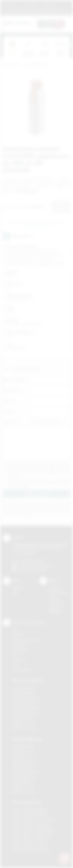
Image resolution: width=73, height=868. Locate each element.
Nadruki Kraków (23, 756)
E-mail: (8, 411)
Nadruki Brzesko (23, 751)
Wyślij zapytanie (37, 226)
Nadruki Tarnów (23, 787)
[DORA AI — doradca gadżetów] (64, 858)
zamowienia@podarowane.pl (50, 11)
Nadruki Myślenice (24, 766)
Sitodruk (18, 634)
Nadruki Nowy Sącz (25, 777)
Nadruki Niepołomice (26, 771)
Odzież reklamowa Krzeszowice (34, 820)
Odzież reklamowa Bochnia (30, 815)
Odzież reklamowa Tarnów (30, 845)
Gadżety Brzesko (24, 693)
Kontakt (17, 588)
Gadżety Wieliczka (25, 728)
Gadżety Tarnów (23, 723)
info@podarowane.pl (39, 565)
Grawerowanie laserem (28, 640)
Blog (15, 593)
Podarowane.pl (12, 65)
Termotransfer (22, 670)
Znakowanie (50, 5)
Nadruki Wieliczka (24, 792)
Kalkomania (20, 645)
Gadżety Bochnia (23, 688)
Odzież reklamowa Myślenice (32, 825)
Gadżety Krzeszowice (27, 698)
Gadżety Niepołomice (27, 708)
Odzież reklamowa (27, 803)
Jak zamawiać (30, 5)
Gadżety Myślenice (25, 703)
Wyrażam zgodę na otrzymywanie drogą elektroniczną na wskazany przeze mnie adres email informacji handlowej (38, 483)
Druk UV (18, 655)
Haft (15, 665)
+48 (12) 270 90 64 (33, 561)
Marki (65, 5)
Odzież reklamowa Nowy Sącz (32, 835)
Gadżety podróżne (37, 65)
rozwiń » (24, 486)
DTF (15, 629)
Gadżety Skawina (24, 718)
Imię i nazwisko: (14, 380)
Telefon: (9, 401)
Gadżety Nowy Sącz (26, 713)
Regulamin (11, 5)
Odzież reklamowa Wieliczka (31, 850)
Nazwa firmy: (12, 390)
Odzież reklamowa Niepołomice (33, 830)
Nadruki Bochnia (23, 746)
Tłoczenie (19, 660)
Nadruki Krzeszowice (26, 761)
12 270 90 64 (16, 11)
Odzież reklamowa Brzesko (30, 810)
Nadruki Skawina (23, 782)
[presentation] (70, 45)
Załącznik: (10, 422)
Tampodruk (20, 650)
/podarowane (39, 570)
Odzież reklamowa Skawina (30, 840)
